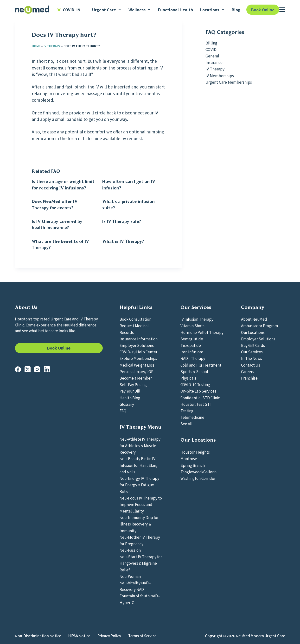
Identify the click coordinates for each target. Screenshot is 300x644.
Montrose (189, 458)
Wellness (140, 10)
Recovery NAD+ (133, 589)
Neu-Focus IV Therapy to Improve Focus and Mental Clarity (141, 504)
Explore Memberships (138, 358)
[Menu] (282, 10)
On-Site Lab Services (198, 391)
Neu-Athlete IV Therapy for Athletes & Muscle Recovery (140, 445)
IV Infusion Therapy (197, 319)
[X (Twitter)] (28, 369)
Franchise (249, 378)
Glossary (127, 404)
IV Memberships (220, 75)
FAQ (123, 411)
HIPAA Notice (79, 636)
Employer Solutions (137, 345)
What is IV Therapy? (123, 241)
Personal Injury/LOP (137, 371)
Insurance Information (139, 339)
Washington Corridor (198, 478)
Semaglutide (192, 339)
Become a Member (136, 378)
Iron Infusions (192, 352)
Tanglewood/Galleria (198, 472)
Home (36, 46)
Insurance (214, 62)
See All (186, 424)
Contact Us (251, 365)
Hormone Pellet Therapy (202, 332)
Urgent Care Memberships (229, 82)
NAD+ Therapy (193, 358)
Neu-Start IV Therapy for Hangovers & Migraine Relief (141, 563)
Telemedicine (192, 417)
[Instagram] (37, 369)
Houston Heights (195, 452)
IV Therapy (52, 46)
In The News (252, 358)
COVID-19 (69, 10)
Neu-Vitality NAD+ (135, 583)
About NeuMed (254, 319)
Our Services (252, 352)
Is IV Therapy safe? (122, 221)
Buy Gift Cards (253, 345)
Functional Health (176, 10)
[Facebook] (18, 369)
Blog (236, 10)
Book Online (263, 10)
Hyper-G (127, 602)
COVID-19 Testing (195, 384)
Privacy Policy (109, 636)
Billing (211, 43)
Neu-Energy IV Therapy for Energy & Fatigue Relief (139, 485)
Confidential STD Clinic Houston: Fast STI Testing (200, 404)
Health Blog (130, 398)
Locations (212, 10)
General (212, 56)
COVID (211, 49)
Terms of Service (142, 636)
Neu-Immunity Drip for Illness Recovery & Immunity (139, 524)
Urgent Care (107, 10)
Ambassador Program (259, 325)
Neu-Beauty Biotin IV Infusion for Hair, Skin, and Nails (138, 465)
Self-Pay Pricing (133, 384)
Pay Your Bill (130, 391)
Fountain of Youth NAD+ (140, 596)
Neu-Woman (130, 576)
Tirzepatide (191, 345)
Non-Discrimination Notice (38, 636)
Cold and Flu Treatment (201, 365)
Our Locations (253, 332)
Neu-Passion (130, 550)
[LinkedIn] (47, 369)
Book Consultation (135, 319)
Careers (248, 371)
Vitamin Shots (192, 325)
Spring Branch (193, 465)
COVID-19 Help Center (138, 352)
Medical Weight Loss (137, 365)
